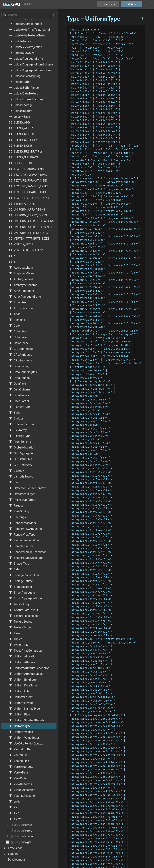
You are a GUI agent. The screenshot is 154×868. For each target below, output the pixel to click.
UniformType (87, 30)
